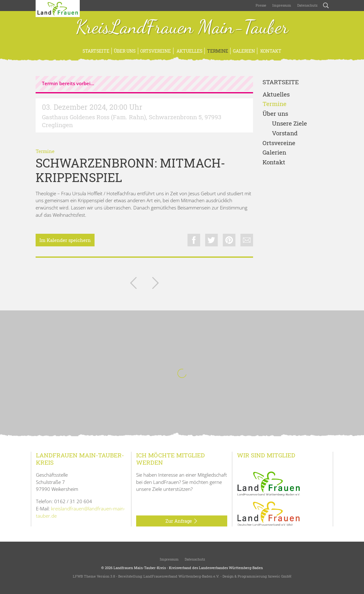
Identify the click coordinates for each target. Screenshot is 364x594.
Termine (218, 51)
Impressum (281, 5)
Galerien (244, 51)
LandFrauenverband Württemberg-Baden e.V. (181, 576)
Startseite (96, 51)
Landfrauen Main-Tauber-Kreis (140, 568)
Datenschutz (307, 5)
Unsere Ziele (289, 124)
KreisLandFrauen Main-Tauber (182, 28)
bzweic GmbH (280, 576)
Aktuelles (189, 51)
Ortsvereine (156, 51)
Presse (261, 5)
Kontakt (270, 51)
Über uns (125, 51)
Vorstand (285, 133)
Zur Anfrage (182, 521)
